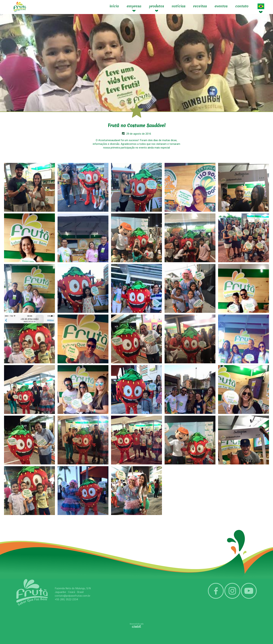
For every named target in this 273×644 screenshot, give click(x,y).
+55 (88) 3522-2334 (66, 600)
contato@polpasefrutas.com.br (73, 596)
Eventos (221, 6)
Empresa (134, 6)
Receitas (200, 6)
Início (114, 6)
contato (242, 6)
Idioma (261, 6)
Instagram (232, 591)
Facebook (216, 591)
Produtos (157, 6)
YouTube (249, 591)
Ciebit (137, 626)
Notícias (179, 6)
